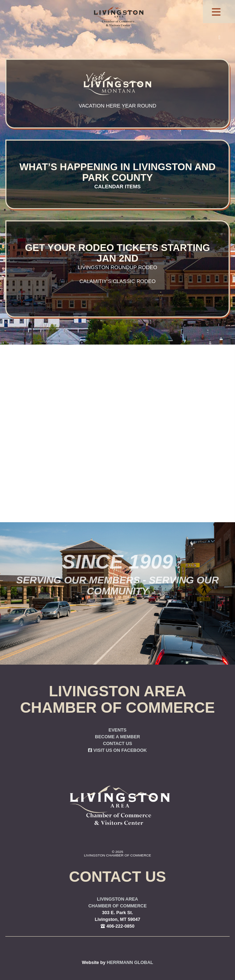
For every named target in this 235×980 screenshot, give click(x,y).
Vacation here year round (117, 106)
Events (117, 730)
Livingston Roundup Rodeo (117, 267)
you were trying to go (156, 449)
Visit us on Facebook (117, 750)
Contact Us (118, 744)
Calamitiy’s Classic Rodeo (117, 281)
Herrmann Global (130, 963)
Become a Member (117, 737)
